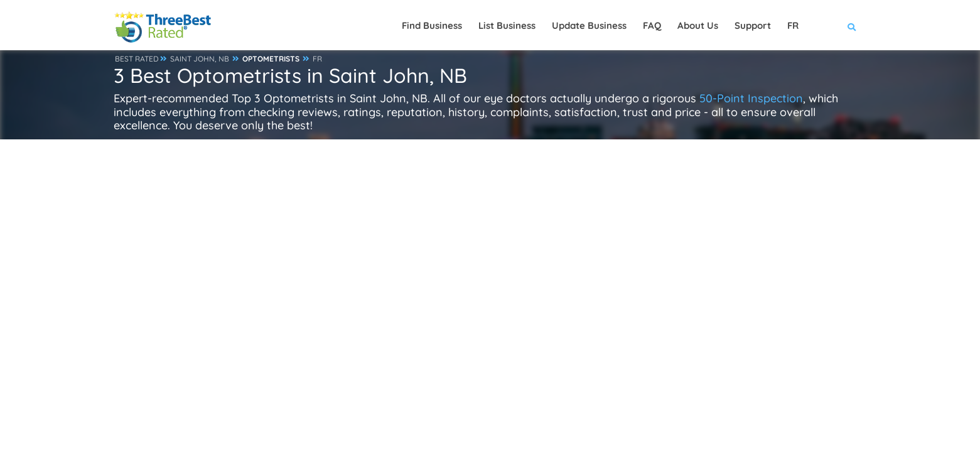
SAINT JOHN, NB (200, 59)
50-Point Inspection (751, 98)
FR (317, 59)
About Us (698, 25)
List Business (507, 25)
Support (753, 25)
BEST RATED (137, 59)
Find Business (432, 25)
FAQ (652, 25)
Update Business (589, 25)
